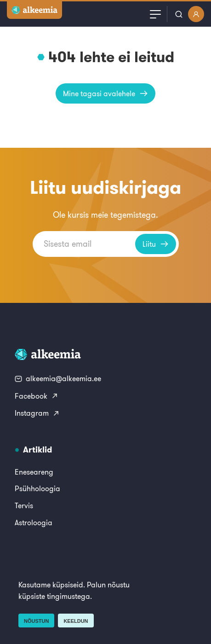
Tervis (24, 505)
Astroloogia (34, 522)
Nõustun (36, 621)
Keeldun (76, 621)
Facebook (37, 396)
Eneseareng (34, 472)
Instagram (37, 413)
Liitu (156, 244)
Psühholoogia (37, 488)
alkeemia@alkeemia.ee (58, 378)
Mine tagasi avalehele (105, 93)
